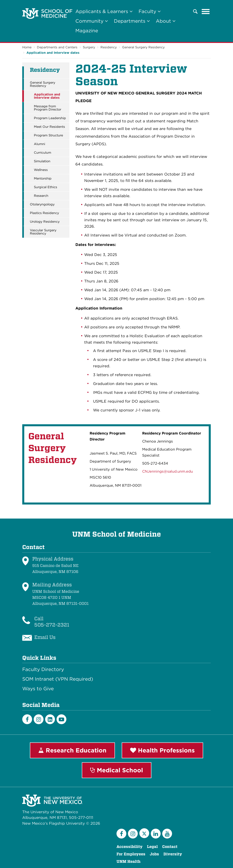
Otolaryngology (42, 204)
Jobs (154, 854)
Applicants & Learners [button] (104, 11)
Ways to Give (38, 689)
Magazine (87, 31)
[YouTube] (167, 834)
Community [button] (92, 21)
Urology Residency (45, 222)
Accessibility (130, 847)
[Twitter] (144, 833)
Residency (109, 47)
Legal (152, 847)
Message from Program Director (48, 108)
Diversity (173, 854)
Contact (170, 847)
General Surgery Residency (143, 47)
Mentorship (43, 179)
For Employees (131, 854)
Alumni (40, 144)
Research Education (72, 750)
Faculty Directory (43, 669)
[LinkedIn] (50, 719)
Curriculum (43, 153)
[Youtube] (61, 719)
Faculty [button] (150, 11)
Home (27, 47)
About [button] (166, 21)
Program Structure (48, 135)
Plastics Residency (44, 213)
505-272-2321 (52, 625)
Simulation (42, 161)
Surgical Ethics (46, 187)
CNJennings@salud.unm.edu (168, 471)
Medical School (117, 770)
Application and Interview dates (53, 53)
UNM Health (129, 861)
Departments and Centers (57, 47)
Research (41, 196)
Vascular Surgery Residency (43, 232)
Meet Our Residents (49, 127)
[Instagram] (39, 719)
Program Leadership (50, 118)
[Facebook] (27, 719)
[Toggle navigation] (206, 11)
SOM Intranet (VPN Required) (58, 679)
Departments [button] (132, 21)
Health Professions (162, 750)
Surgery (89, 47)
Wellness (41, 170)
